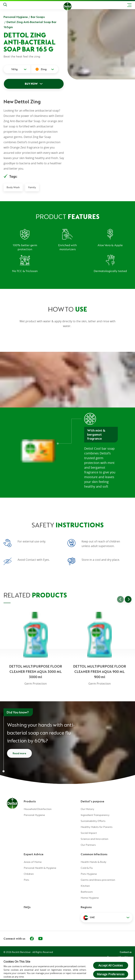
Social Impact (89, 833)
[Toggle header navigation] (129, 5)
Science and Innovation (94, 839)
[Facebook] (32, 939)
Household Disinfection (38, 809)
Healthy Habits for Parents (97, 827)
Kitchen (85, 886)
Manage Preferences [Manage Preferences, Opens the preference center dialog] (111, 974)
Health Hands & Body (94, 862)
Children (29, 874)
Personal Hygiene (16, 17)
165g (14, 69)
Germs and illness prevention (98, 880)
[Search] (5, 5)
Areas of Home (33, 862)
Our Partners (88, 845)
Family (32, 187)
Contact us (126, 952)
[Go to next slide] (128, 599)
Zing (44, 69)
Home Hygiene (90, 898)
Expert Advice (34, 854)
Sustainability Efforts (93, 821)
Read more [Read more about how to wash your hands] (19, 753)
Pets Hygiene (89, 874)
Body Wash (13, 187)
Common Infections (94, 854)
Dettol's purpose (92, 801)
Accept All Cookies (111, 965)
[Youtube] (40, 939)
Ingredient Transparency (95, 815)
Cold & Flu (87, 868)
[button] (107, 917)
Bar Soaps (38, 17)
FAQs (27, 907)
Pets (26, 880)
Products (30, 801)
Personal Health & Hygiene (40, 868)
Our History (87, 809)
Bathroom (87, 892)
